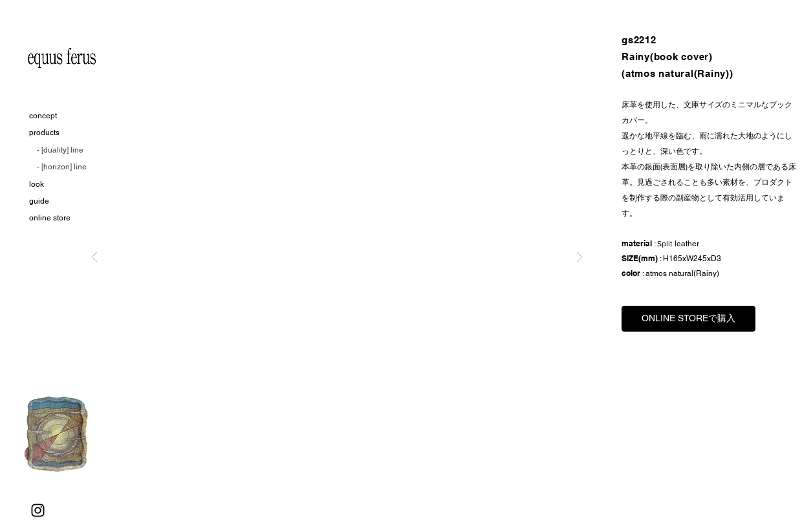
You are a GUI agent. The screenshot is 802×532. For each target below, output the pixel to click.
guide (39, 201)
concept (43, 116)
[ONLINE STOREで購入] (688, 319)
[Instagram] (38, 510)
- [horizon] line (62, 167)
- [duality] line (60, 150)
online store (50, 218)
